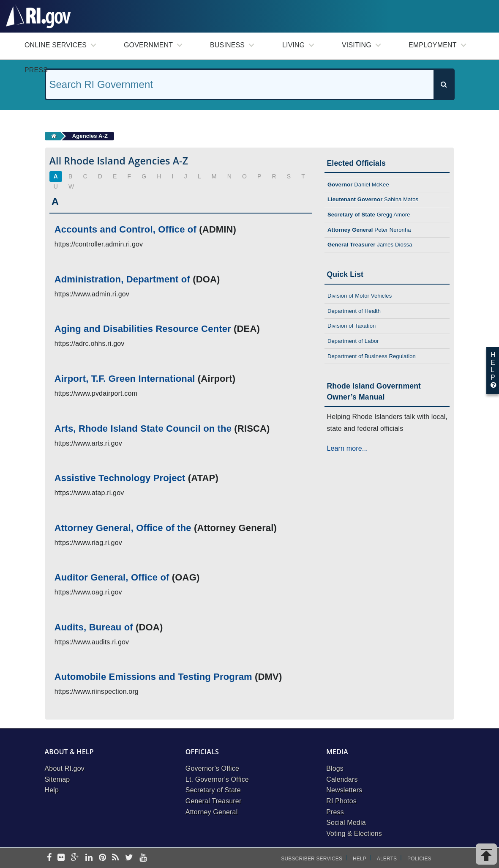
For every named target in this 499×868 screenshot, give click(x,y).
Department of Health (354, 311)
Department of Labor (353, 341)
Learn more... (347, 448)
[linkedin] (89, 858)
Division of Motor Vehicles (360, 296)
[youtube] (143, 858)
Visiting (357, 45)
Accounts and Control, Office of (125, 229)
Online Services (56, 45)
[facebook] (49, 858)
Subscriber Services (312, 859)
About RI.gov (65, 768)
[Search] (444, 84)
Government (148, 45)
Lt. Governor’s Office (217, 779)
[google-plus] (75, 858)
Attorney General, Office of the (123, 528)
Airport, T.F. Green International (125, 379)
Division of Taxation (352, 326)
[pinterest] (102, 858)
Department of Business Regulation (372, 356)
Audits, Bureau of (94, 627)
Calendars (342, 779)
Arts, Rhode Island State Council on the (143, 429)
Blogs (335, 768)
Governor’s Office (212, 768)
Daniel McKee (358, 185)
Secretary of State (213, 790)
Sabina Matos (373, 199)
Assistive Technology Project (120, 478)
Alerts (387, 859)
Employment (433, 45)
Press (36, 70)
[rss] (115, 858)
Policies (419, 859)
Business (227, 45)
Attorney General (212, 812)
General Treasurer (214, 801)
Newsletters (344, 790)
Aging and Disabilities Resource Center (143, 329)
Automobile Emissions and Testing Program (153, 677)
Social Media (346, 823)
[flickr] (61, 858)
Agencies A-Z (90, 136)
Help (52, 790)
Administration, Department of (122, 279)
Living (293, 45)
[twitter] (129, 858)
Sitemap (57, 779)
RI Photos (341, 801)
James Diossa (370, 245)
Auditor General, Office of (112, 577)
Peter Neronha (369, 230)
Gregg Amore (369, 215)
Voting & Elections (354, 834)
